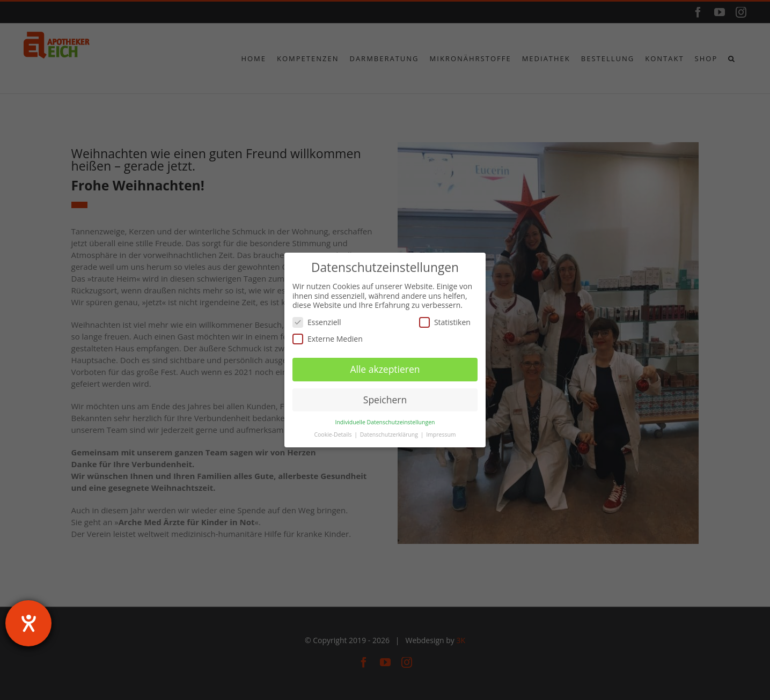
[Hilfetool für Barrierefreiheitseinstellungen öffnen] (28, 623)
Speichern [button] (385, 400)
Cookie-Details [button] (333, 434)
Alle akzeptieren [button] (385, 369)
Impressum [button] (441, 434)
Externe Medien (328, 339)
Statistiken (445, 322)
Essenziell (317, 322)
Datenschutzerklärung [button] (390, 434)
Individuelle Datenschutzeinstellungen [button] (385, 422)
